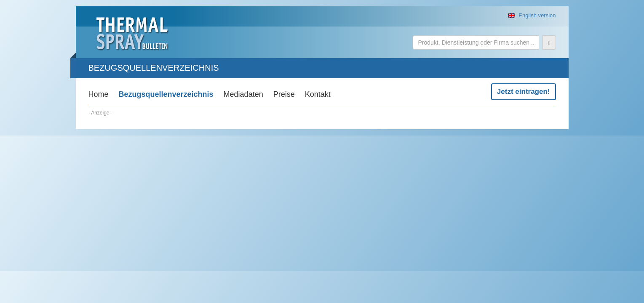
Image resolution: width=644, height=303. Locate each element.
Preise (284, 94)
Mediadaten (243, 94)
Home (99, 94)
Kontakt (318, 94)
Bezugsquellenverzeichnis (166, 94)
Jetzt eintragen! (524, 92)
